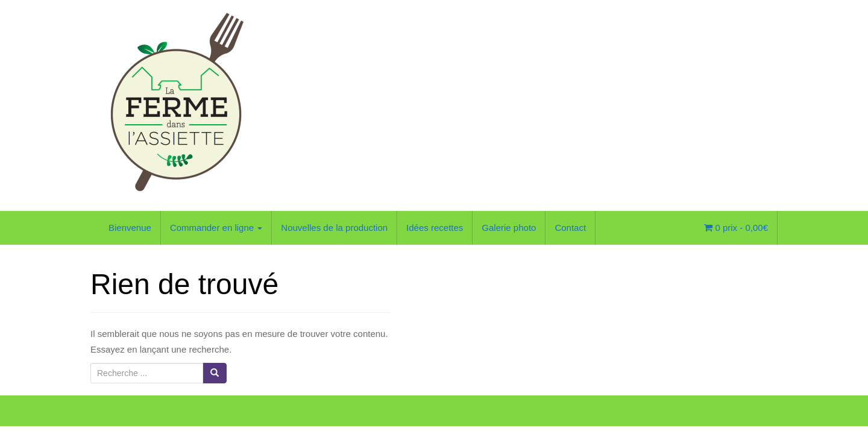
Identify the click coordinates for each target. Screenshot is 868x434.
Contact (570, 228)
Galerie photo (509, 228)
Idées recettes (435, 228)
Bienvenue (130, 228)
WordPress (758, 414)
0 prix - (736, 228)
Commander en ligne (216, 228)
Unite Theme (678, 414)
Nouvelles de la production (334, 228)
